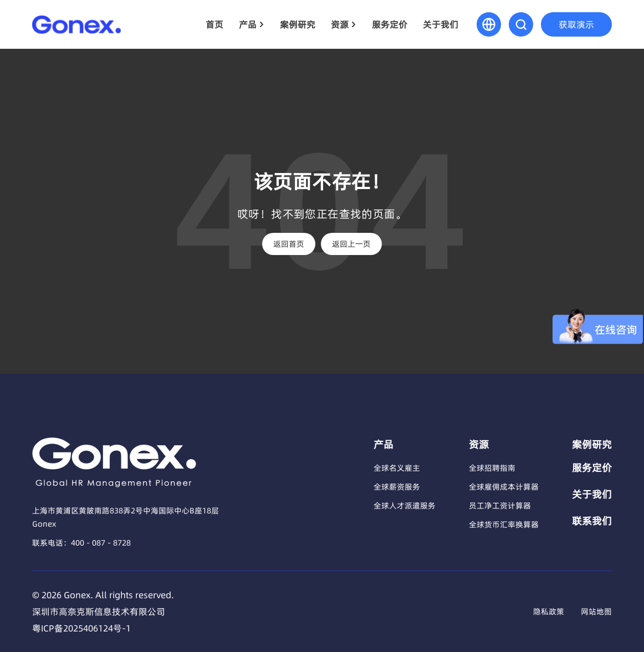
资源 (340, 24)
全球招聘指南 (492, 468)
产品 (248, 24)
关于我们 (441, 24)
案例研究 (298, 24)
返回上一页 (351, 244)
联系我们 (592, 521)
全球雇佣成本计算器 (504, 487)
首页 (214, 24)
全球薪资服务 (397, 487)
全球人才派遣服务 (405, 506)
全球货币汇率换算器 (504, 524)
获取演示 (576, 24)
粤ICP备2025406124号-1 (81, 628)
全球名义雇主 (397, 468)
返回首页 (289, 244)
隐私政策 (549, 612)
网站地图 (596, 612)
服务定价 (390, 24)
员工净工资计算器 (500, 506)
